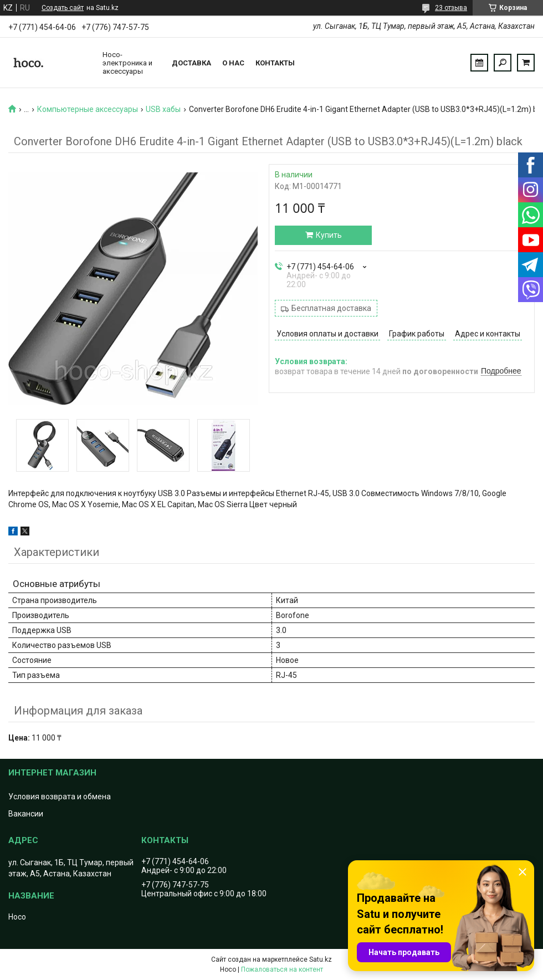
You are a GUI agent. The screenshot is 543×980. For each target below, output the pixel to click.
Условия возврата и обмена (60, 797)
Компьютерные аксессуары (88, 109)
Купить (329, 235)
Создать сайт (63, 8)
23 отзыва (451, 8)
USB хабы (163, 109)
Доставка (191, 63)
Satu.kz (321, 959)
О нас (233, 63)
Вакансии (26, 814)
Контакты (275, 63)
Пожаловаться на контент (282, 969)
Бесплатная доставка (331, 308)
